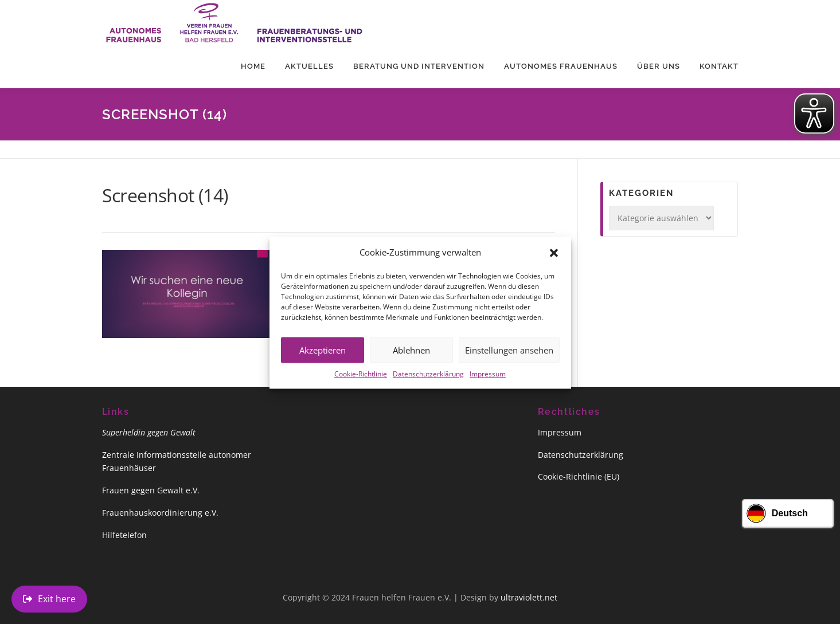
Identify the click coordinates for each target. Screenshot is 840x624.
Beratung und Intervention (419, 66)
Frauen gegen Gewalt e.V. (151, 490)
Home (253, 66)
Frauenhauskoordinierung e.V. (160, 513)
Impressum (488, 383)
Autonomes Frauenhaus (561, 66)
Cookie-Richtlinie (361, 383)
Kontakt (719, 66)
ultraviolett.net (529, 597)
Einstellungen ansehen (509, 359)
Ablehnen (411, 359)
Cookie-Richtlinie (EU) (579, 476)
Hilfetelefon (124, 535)
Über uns (659, 66)
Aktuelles (309, 66)
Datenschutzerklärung (428, 383)
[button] (554, 261)
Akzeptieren (323, 359)
